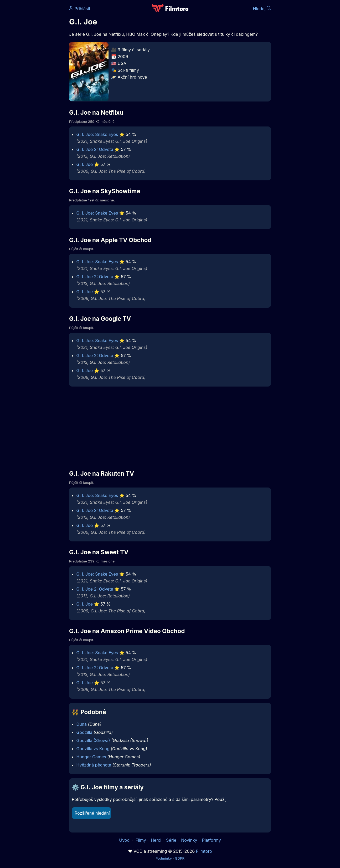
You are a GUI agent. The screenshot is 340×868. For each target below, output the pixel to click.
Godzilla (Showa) (93, 740)
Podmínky (164, 858)
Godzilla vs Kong (93, 749)
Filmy (141, 840)
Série (171, 840)
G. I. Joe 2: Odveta (95, 149)
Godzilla (84, 732)
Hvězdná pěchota (94, 765)
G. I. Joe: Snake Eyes (97, 134)
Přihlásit (80, 9)
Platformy (212, 840)
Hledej (262, 9)
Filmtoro (204, 851)
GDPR (180, 858)
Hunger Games (91, 757)
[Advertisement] (170, 428)
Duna (82, 724)
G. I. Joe (85, 164)
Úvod (125, 840)
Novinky (189, 840)
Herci (156, 840)
